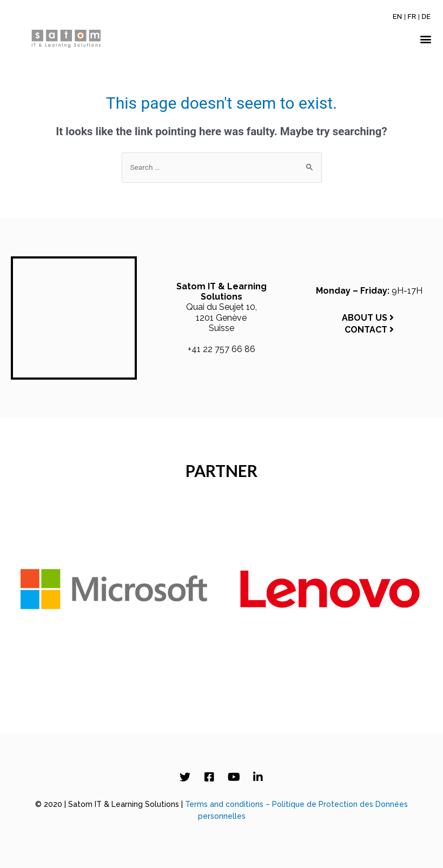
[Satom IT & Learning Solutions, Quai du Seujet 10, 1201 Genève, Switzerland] (74, 318)
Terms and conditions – (229, 804)
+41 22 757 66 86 (221, 349)
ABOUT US (369, 318)
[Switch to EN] (398, 16)
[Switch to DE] (426, 16)
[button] (426, 39)
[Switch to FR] (412, 16)
